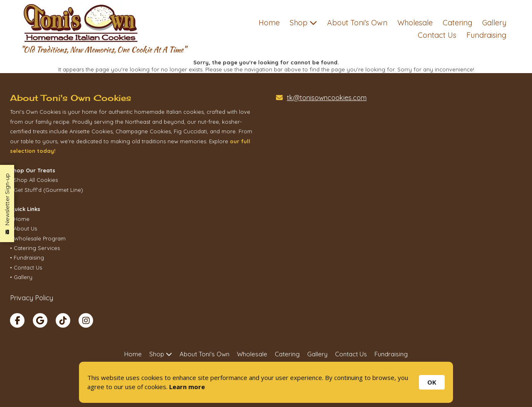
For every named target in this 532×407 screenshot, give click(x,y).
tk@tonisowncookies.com (327, 98)
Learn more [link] (187, 387)
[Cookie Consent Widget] (266, 382)
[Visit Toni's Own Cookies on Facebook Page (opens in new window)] (17, 320)
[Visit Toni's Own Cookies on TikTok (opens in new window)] (63, 320)
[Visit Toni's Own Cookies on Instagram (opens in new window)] (86, 320)
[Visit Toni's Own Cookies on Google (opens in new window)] (40, 320)
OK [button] (432, 382)
